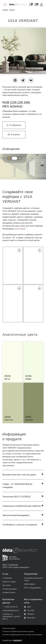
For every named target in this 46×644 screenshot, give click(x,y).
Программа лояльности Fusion (33, 579)
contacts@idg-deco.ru (11, 610)
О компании (7, 578)
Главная (5, 10)
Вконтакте (30, 618)
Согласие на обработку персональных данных (18, 631)
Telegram (29, 614)
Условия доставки (10, 589)
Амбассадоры (30, 584)
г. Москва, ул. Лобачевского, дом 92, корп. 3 (11, 616)
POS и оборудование (32, 588)
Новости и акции (9, 582)
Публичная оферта (9, 628)
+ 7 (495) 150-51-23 (10, 607)
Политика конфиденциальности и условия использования (22, 635)
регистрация (20, 229)
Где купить (7, 585)
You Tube (29, 610)
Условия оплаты (9, 593)
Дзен (28, 607)
